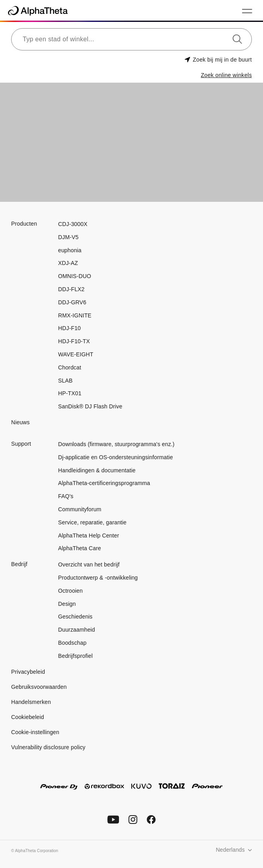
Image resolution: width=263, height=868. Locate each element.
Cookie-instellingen (35, 732)
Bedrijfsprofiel (75, 656)
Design (67, 604)
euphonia (70, 250)
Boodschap (72, 643)
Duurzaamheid (77, 630)
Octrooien (70, 591)
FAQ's (66, 496)
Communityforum (80, 509)
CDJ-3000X (73, 224)
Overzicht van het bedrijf (89, 564)
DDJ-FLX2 (71, 289)
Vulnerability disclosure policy (48, 747)
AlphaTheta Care (80, 548)
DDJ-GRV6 (72, 302)
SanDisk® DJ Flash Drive (90, 406)
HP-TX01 (70, 393)
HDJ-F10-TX (74, 341)
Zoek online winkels (226, 75)
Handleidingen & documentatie (97, 470)
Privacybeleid (28, 672)
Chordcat (70, 367)
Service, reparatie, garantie (92, 522)
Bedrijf (19, 564)
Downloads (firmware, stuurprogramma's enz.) (116, 444)
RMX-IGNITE (75, 315)
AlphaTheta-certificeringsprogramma (104, 483)
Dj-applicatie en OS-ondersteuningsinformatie (116, 457)
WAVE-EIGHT (76, 354)
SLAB (65, 381)
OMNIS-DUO (75, 276)
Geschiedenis (75, 617)
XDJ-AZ (68, 263)
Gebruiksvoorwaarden (39, 687)
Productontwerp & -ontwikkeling (98, 578)
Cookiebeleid (28, 717)
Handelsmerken (31, 702)
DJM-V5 (68, 237)
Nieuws (20, 422)
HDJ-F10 (69, 328)
